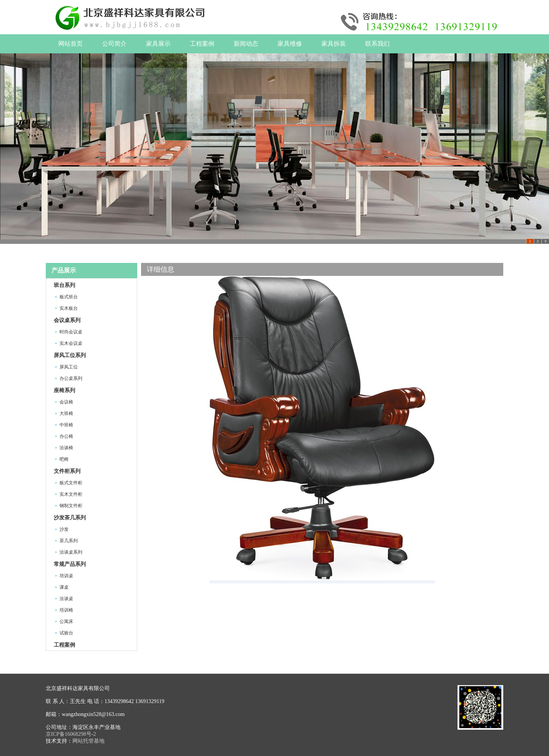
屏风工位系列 (70, 355)
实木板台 (69, 308)
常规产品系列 (70, 564)
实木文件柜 (71, 494)
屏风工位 (69, 367)
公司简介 (114, 44)
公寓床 (66, 621)
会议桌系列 (67, 320)
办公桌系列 (71, 378)
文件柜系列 (67, 471)
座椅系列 (64, 390)
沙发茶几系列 (70, 518)
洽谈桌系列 (71, 552)
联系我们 (377, 44)
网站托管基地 (88, 741)
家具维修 (290, 44)
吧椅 (64, 459)
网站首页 (71, 44)
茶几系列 (69, 541)
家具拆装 (334, 44)
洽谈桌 (66, 599)
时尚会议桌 (71, 332)
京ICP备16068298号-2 (71, 734)
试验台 (66, 633)
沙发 (64, 529)
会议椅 (66, 402)
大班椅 (66, 413)
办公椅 (66, 436)
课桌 (64, 587)
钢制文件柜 (71, 506)
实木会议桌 (71, 343)
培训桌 (66, 576)
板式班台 (69, 297)
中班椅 (66, 425)
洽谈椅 (66, 448)
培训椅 (66, 610)
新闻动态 (246, 44)
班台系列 (64, 285)
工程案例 (202, 44)
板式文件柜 (71, 483)
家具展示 (158, 44)
